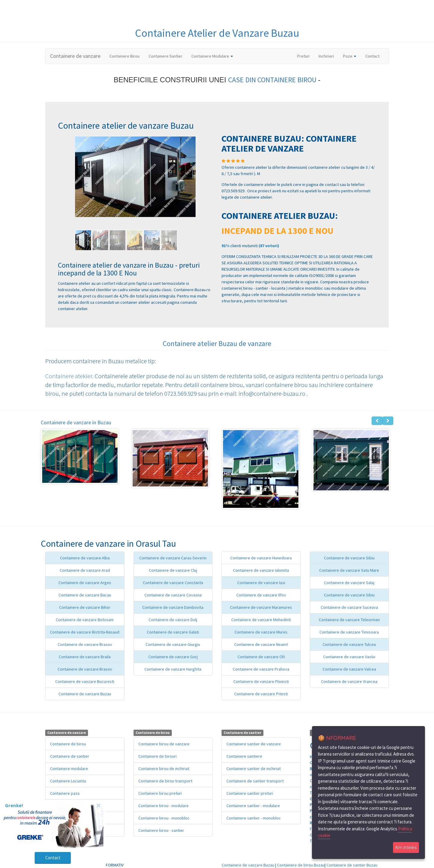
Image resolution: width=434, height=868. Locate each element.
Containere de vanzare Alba (85, 558)
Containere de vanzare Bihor (85, 607)
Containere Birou (124, 56)
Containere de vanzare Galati (173, 632)
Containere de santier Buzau (352, 865)
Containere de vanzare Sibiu (349, 558)
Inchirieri (326, 56)
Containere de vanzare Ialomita (261, 570)
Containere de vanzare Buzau (85, 694)
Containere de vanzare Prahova (261, 669)
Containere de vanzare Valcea (349, 669)
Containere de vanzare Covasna (173, 595)
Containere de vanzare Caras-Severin (173, 558)
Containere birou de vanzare (164, 744)
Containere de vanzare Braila (85, 657)
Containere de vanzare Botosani (85, 620)
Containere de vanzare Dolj (173, 620)
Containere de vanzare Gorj (173, 657)
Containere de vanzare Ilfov (261, 595)
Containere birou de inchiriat (164, 769)
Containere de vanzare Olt (261, 657)
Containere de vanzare (75, 56)
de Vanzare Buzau (259, 33)
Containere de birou (68, 744)
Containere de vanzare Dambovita (173, 607)
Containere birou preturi (160, 793)
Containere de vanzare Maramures (261, 607)
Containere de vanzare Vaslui (349, 657)
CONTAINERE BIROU (288, 80)
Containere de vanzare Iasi (261, 583)
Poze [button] (350, 56)
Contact (372, 56)
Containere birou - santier (161, 830)
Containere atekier (69, 376)
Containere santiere (244, 756)
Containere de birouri (157, 756)
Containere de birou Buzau (301, 865)
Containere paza (65, 793)
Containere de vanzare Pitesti (261, 694)
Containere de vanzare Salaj (349, 583)
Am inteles (406, 847)
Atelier (203, 33)
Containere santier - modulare (253, 806)
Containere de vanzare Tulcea (349, 644)
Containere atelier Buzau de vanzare (217, 343)
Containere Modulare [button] (212, 56)
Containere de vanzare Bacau (85, 595)
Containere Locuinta (68, 781)
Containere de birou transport (165, 781)
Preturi (306, 56)
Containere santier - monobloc (254, 818)
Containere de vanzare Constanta (173, 583)
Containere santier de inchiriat (253, 769)
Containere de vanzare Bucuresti (85, 681)
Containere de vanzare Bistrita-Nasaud (85, 632)
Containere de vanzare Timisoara (349, 632)
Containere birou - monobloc (164, 818)
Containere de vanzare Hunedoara (261, 558)
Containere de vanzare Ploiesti (261, 681)
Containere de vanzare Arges (85, 583)
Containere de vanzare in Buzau (76, 422)
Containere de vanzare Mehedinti (261, 620)
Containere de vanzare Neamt (261, 644)
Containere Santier (165, 56)
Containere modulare (69, 769)
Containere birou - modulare (164, 806)
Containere (161, 33)
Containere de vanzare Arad (85, 570)
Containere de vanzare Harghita (173, 669)
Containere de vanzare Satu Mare (349, 570)
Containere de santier (70, 756)
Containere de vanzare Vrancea (349, 681)
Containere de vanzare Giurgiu (173, 644)
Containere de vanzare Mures (261, 632)
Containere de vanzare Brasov (85, 644)
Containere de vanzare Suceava (349, 607)
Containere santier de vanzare (254, 744)
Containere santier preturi (250, 793)
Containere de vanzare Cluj (173, 570)
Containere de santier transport (255, 781)
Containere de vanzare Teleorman (349, 620)
